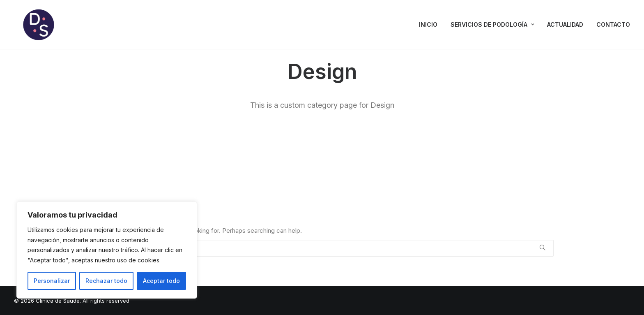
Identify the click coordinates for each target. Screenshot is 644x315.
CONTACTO (613, 24)
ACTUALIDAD (565, 24)
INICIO (428, 24)
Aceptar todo (161, 281)
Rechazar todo (106, 281)
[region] (107, 250)
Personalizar (52, 281)
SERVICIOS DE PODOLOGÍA (492, 24)
